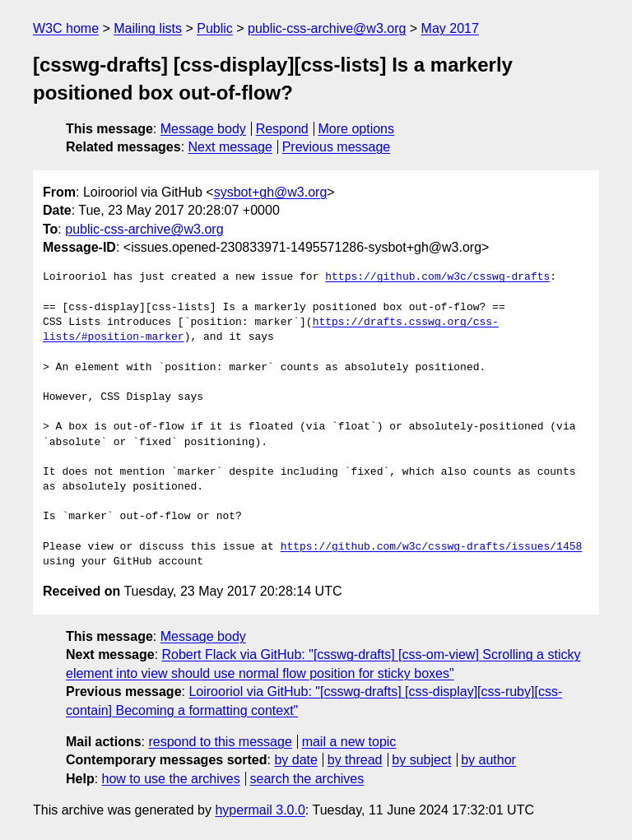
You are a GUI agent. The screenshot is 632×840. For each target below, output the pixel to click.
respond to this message (220, 742)
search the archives (307, 779)
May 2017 (450, 28)
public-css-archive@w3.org (327, 28)
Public (215, 28)
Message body (203, 129)
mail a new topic (349, 742)
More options (357, 129)
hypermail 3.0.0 (260, 810)
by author (488, 760)
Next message (230, 147)
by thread (355, 760)
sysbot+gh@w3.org (271, 192)
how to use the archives (171, 779)
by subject (421, 760)
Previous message (337, 147)
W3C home (66, 28)
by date (295, 760)
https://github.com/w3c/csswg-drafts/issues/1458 (432, 547)
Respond (282, 129)
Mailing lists (148, 28)
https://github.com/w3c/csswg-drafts (437, 277)
